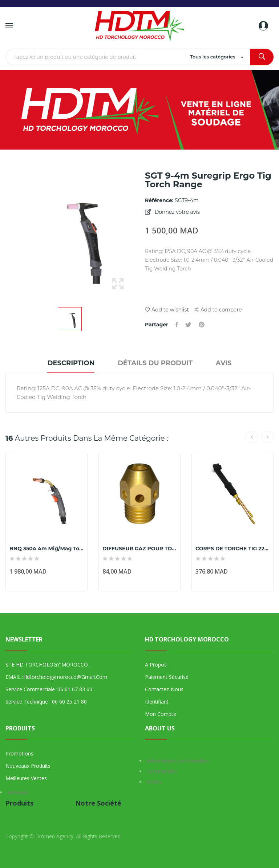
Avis (224, 363)
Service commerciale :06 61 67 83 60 (49, 689)
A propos (156, 665)
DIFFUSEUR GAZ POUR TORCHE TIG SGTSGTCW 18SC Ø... (139, 549)
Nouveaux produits (28, 766)
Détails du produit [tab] (155, 363)
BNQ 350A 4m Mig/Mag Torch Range (46, 549)
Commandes (162, 771)
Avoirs (154, 782)
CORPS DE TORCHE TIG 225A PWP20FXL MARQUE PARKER (232, 549)
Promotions (19, 753)
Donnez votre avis (177, 212)
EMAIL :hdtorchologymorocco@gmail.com (56, 677)
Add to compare (218, 310)
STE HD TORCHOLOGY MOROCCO (47, 665)
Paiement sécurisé (167, 677)
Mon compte (161, 714)
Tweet (188, 325)
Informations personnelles (178, 761)
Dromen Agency (54, 836)
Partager (177, 325)
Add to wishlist (167, 310)
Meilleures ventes (26, 778)
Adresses (18, 792)
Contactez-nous (164, 689)
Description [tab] (71, 363)
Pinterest (202, 325)
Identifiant (157, 702)
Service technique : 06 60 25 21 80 (46, 702)
